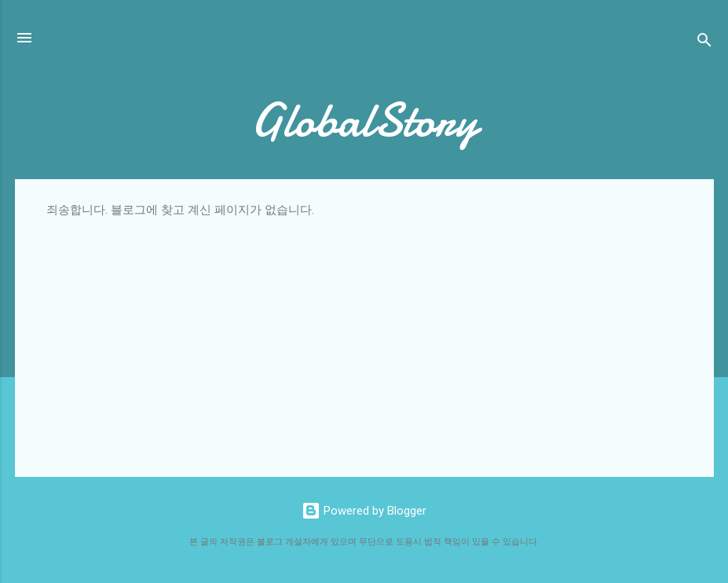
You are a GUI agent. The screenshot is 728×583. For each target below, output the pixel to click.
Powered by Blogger (364, 511)
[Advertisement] (364, 335)
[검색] (704, 43)
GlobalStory (364, 120)
